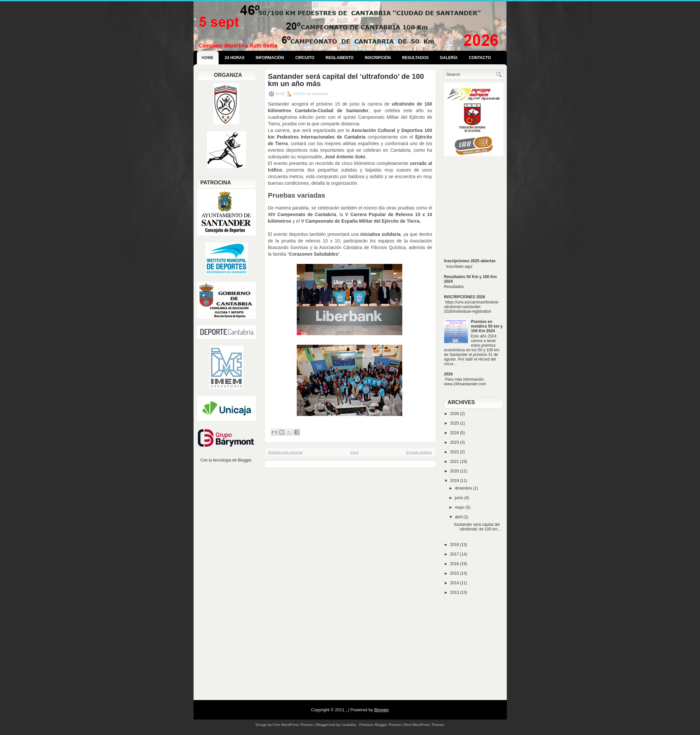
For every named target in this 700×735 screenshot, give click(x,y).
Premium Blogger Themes (380, 725)
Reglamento (339, 58)
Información (270, 58)
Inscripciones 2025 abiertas (470, 261)
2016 (455, 564)
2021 (455, 462)
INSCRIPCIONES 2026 (465, 297)
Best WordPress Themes (424, 725)
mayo (460, 507)
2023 (455, 442)
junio (459, 498)
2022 (455, 452)
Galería (449, 58)
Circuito (305, 58)
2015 (455, 573)
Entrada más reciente (286, 452)
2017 (455, 554)
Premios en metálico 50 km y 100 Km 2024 (487, 326)
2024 (455, 433)
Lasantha (348, 725)
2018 (455, 545)
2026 (449, 374)
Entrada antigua (419, 452)
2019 (455, 481)
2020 (455, 471)
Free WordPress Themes (293, 725)
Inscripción (378, 58)
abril (459, 517)
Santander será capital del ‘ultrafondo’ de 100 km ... (478, 527)
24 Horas (235, 58)
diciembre (464, 488)
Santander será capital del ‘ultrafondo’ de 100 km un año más (346, 80)
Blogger (244, 460)
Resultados (415, 58)
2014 (455, 583)
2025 (455, 423)
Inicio (354, 452)
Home (208, 58)
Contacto (480, 58)
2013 (455, 592)
